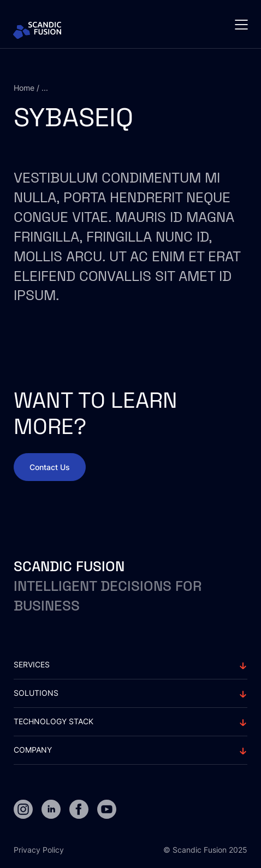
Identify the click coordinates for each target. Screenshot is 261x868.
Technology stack (54, 721)
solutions (36, 693)
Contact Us (50, 467)
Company (33, 750)
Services (32, 664)
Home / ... (31, 88)
